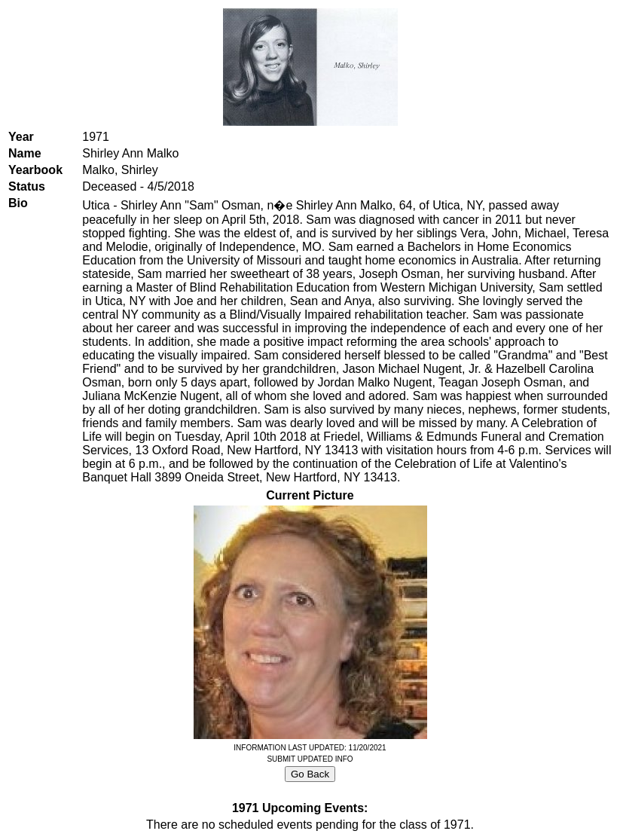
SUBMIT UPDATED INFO (310, 759)
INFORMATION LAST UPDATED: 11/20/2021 (310, 748)
